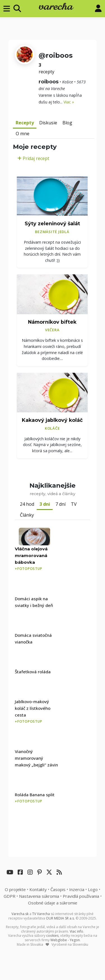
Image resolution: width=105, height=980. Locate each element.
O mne (23, 134)
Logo (93, 889)
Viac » (69, 102)
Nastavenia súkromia (39, 896)
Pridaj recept (33, 158)
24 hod (27, 504)
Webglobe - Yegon (65, 940)
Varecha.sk (20, 914)
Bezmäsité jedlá (52, 232)
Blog (67, 123)
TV (74, 504)
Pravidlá (81, 896)
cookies (52, 936)
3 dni (45, 504)
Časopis (58, 889)
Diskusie (48, 123)
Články (27, 515)
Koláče (52, 428)
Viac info (76, 931)
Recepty (25, 123)
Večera (52, 330)
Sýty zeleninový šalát (52, 223)
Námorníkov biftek (52, 322)
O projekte (15, 889)
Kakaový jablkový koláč (52, 420)
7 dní (60, 504)
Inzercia (77, 889)
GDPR (10, 896)
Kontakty (38, 889)
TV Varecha (41, 914)
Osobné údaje (53, 903)
